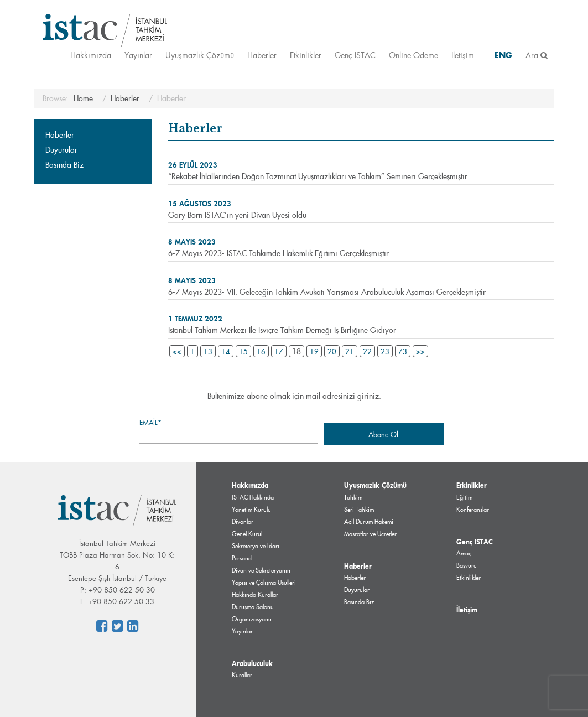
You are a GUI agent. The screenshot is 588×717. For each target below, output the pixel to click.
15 (243, 351)
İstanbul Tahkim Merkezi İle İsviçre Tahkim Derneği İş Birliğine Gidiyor (282, 330)
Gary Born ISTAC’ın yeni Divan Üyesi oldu (237, 215)
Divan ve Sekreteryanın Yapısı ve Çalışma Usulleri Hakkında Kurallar (264, 583)
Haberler (262, 55)
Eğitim (464, 497)
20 (332, 351)
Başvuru (467, 565)
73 (403, 351)
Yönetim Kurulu (251, 510)
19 (314, 351)
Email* (229, 431)
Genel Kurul (247, 534)
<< (177, 351)
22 (367, 351)
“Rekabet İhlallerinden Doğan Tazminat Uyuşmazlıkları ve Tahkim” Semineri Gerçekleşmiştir (318, 176)
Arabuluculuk (252, 663)
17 (279, 351)
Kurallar (242, 675)
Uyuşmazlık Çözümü (200, 55)
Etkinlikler (306, 55)
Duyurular (61, 150)
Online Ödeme (413, 55)
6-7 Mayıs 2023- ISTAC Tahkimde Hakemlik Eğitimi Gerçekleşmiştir (279, 253)
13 (208, 351)
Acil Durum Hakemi (369, 522)
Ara (537, 55)
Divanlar (243, 522)
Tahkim (353, 497)
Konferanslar (473, 510)
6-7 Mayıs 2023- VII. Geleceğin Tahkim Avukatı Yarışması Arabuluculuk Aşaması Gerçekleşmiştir (327, 292)
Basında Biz (64, 165)
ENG (503, 55)
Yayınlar (138, 55)
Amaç (464, 553)
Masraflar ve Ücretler (370, 534)
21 (350, 351)
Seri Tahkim (359, 510)
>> (420, 351)
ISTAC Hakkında (253, 497)
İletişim (463, 55)
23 (385, 351)
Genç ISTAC (355, 55)
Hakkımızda (91, 55)
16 (261, 351)
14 (226, 351)
